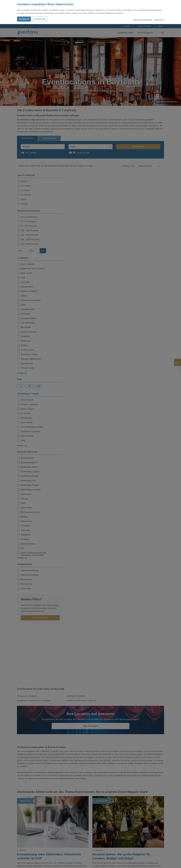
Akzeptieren (24, 19)
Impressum (159, 20)
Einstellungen (40, 19)
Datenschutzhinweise (143, 20)
